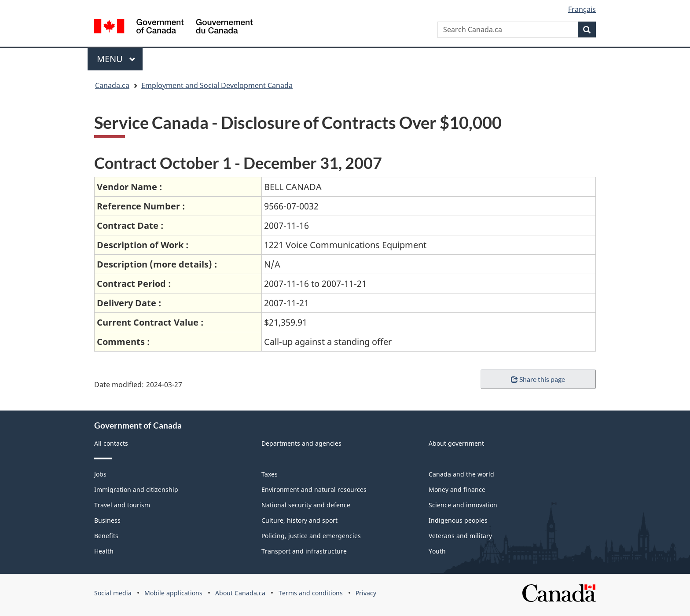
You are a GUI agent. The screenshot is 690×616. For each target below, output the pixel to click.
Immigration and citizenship (136, 489)
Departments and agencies (301, 443)
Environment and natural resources (314, 489)
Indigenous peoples (458, 520)
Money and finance (457, 489)
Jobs (100, 474)
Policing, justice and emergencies (311, 536)
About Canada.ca (240, 593)
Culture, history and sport (299, 520)
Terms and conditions (311, 593)
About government (456, 443)
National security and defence (306, 505)
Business (107, 520)
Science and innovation (463, 505)
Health (104, 551)
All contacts (111, 443)
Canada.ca (112, 85)
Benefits (106, 536)
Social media (113, 593)
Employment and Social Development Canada (217, 85)
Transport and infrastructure (304, 551)
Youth (437, 551)
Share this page (538, 379)
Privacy (366, 593)
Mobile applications (173, 593)
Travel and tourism (122, 505)
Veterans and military (460, 536)
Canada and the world (461, 474)
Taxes (270, 474)
